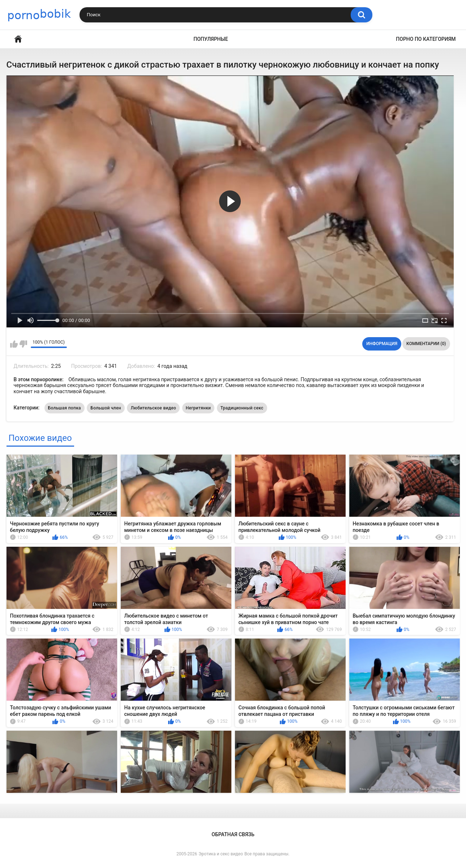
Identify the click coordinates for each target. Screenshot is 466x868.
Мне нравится (14, 344)
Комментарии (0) (426, 344)
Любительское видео (153, 408)
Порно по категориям (426, 39)
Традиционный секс (242, 408)
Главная (18, 39)
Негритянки (198, 408)
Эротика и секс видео (221, 854)
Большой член (106, 408)
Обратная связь (233, 834)
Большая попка (65, 408)
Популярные (211, 39)
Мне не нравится (23, 344)
